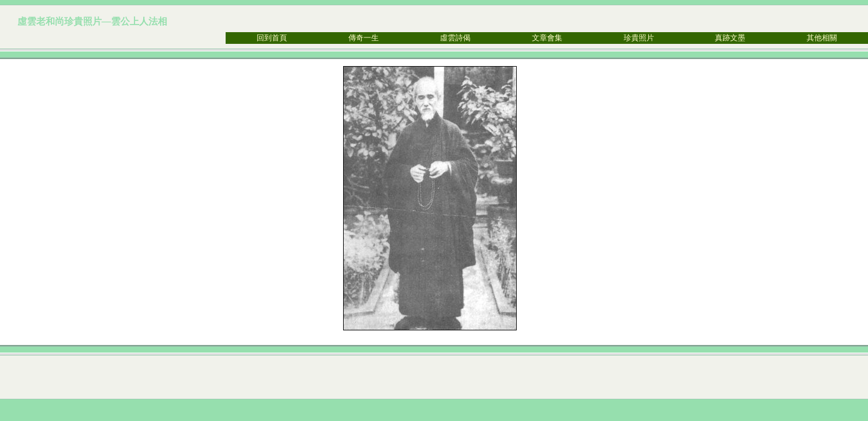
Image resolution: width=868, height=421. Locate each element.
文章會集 (547, 38)
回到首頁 (272, 38)
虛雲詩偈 (455, 38)
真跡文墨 (730, 38)
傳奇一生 (364, 38)
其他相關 (822, 38)
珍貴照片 (639, 38)
